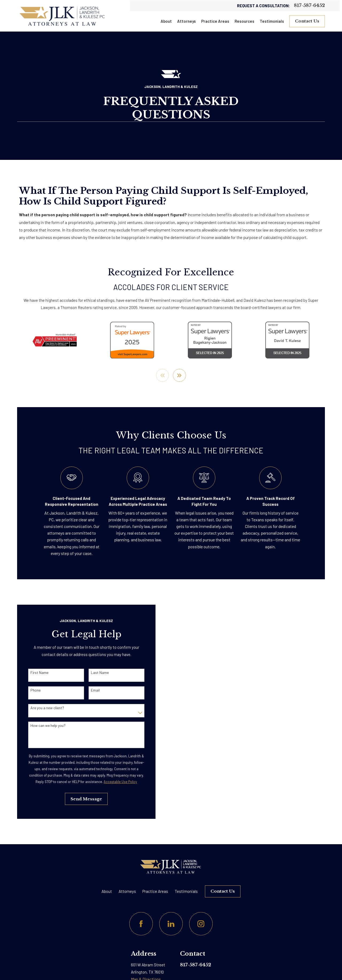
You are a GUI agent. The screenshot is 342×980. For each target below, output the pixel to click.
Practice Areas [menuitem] (215, 21)
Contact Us (307, 21)
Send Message (80, 799)
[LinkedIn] (171, 924)
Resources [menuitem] (244, 21)
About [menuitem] (166, 21)
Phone (29, 690)
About (107, 891)
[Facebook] (141, 924)
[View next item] (179, 375)
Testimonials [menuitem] (272, 21)
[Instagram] (201, 924)
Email (89, 690)
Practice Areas (155, 891)
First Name (33, 673)
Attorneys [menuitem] (186, 21)
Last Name (93, 673)
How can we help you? (42, 726)
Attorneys (127, 891)
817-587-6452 (309, 6)
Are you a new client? (41, 708)
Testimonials (186, 891)
